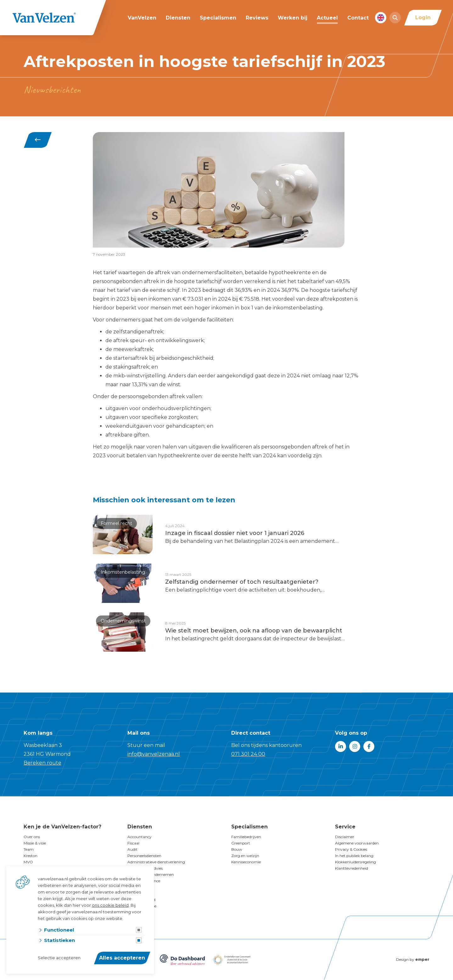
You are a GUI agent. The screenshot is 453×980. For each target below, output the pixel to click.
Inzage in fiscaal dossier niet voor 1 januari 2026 (235, 533)
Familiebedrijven (246, 837)
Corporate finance (144, 881)
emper (422, 959)
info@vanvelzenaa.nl (154, 754)
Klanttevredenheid (352, 868)
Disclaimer (345, 837)
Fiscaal (133, 843)
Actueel (327, 18)
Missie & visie (35, 843)
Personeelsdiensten (144, 856)
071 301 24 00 (248, 754)
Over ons (32, 837)
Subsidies (136, 887)
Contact (358, 18)
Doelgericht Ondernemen (151, 874)
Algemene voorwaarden (357, 843)
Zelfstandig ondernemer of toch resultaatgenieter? (242, 582)
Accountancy (140, 837)
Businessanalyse (142, 906)
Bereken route (42, 763)
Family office (139, 893)
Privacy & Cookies (351, 849)
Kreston (31, 856)
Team (29, 849)
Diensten (178, 18)
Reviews (257, 18)
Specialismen (218, 18)
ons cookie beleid (110, 905)
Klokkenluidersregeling (355, 862)
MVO (28, 862)
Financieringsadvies (145, 868)
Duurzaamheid (141, 900)
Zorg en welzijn (245, 856)
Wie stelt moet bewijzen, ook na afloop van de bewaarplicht (254, 631)
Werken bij (293, 18)
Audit (132, 849)
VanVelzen (142, 18)
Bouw (237, 849)
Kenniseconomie (246, 862)
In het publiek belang (354, 856)
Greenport (241, 843)
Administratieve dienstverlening (156, 862)
